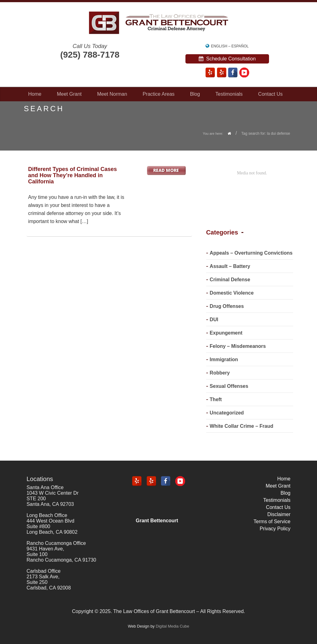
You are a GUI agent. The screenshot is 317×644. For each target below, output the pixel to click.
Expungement (226, 333)
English (219, 46)
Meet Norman (112, 94)
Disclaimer (279, 514)
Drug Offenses (227, 306)
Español (240, 46)
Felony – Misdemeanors (238, 346)
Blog (195, 94)
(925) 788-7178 (90, 55)
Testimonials (229, 94)
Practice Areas (159, 94)
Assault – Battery (230, 266)
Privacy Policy (275, 529)
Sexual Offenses (229, 386)
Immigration (224, 359)
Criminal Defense (230, 280)
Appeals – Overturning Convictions (251, 253)
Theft (216, 399)
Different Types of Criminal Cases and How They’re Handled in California (73, 175)
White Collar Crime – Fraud (241, 426)
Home (35, 94)
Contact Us (270, 94)
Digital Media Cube (172, 626)
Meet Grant (69, 94)
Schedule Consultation (227, 59)
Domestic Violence (232, 293)
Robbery (220, 373)
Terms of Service (272, 521)
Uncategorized (227, 413)
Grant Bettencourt (157, 521)
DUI (214, 320)
